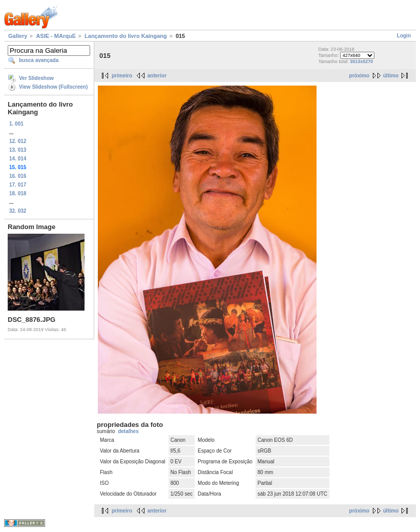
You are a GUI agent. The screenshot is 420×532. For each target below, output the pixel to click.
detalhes (128, 431)
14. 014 (18, 159)
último (391, 76)
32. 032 (18, 211)
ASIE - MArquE (56, 36)
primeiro (122, 76)
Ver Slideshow (36, 78)
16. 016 (18, 176)
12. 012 (18, 141)
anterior (157, 76)
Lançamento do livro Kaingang (126, 36)
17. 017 (18, 185)
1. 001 (16, 124)
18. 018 (18, 193)
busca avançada (39, 60)
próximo (359, 76)
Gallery (18, 36)
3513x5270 (361, 62)
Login (404, 36)
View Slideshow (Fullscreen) (53, 87)
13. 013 (18, 150)
